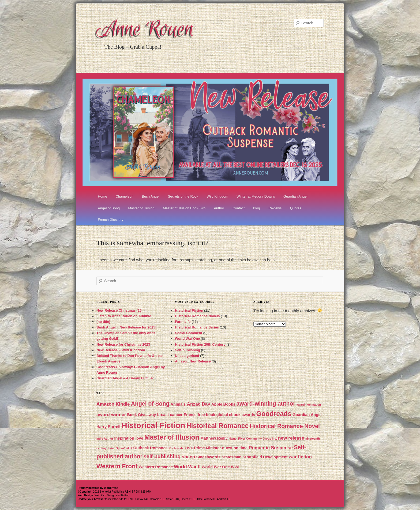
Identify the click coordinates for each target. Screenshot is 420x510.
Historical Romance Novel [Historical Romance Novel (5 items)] (285, 426)
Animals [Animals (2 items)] (178, 404)
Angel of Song (109, 208)
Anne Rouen (145, 30)
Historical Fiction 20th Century (200, 344)
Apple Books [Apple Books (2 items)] (223, 404)
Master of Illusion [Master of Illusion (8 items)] (172, 437)
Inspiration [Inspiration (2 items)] (124, 438)
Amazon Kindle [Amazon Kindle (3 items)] (113, 404)
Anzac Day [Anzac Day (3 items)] (199, 404)
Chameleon (124, 196)
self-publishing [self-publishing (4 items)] (162, 456)
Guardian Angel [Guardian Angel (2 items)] (307, 415)
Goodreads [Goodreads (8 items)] (274, 414)
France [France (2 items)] (190, 415)
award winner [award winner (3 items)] (111, 414)
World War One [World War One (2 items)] (216, 467)
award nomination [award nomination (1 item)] (309, 405)
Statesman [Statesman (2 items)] (232, 457)
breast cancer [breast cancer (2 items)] (170, 415)
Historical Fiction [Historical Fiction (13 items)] (153, 425)
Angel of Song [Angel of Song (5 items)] (150, 404)
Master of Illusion (141, 208)
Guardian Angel (295, 196)
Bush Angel (151, 196)
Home (102, 196)
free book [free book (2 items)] (207, 415)
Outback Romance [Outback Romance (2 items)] (150, 448)
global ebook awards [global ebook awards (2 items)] (236, 415)
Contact (239, 208)
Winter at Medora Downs (256, 196)
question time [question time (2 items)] (235, 448)
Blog (257, 208)
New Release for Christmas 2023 (123, 344)
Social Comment (189, 333)
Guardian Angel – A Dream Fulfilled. (126, 378)
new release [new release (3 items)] (291, 438)
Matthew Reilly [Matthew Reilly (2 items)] (214, 438)
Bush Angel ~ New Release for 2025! (126, 327)
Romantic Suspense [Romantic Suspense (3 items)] (271, 448)
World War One (187, 339)
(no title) (103, 322)
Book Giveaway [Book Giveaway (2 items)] (141, 415)
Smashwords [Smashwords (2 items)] (208, 457)
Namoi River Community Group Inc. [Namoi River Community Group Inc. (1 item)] (253, 439)
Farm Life (183, 322)
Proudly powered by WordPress (98, 488)
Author (219, 208)
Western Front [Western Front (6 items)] (117, 466)
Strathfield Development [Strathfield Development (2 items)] (265, 457)
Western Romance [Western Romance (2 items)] (156, 467)
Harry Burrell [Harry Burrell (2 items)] (108, 427)
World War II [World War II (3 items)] (187, 467)
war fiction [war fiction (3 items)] (300, 457)
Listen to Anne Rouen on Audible (124, 316)
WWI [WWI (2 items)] (235, 467)
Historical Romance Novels (197, 316)
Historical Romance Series (197, 327)
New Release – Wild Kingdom (121, 350)
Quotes (296, 208)
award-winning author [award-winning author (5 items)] (266, 404)
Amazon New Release (193, 361)
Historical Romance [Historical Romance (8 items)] (218, 426)
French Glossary (110, 220)
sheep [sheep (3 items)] (188, 457)
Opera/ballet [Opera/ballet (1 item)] (124, 448)
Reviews (275, 208)
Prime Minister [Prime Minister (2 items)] (207, 448)
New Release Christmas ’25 (119, 310)
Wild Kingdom (217, 196)
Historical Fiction (189, 310)
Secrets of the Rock (183, 196)
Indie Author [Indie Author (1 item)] (105, 439)
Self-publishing (187, 350)
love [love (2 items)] (139, 438)
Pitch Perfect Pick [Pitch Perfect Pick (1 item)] (181, 448)
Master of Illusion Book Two (184, 208)
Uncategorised (187, 356)
